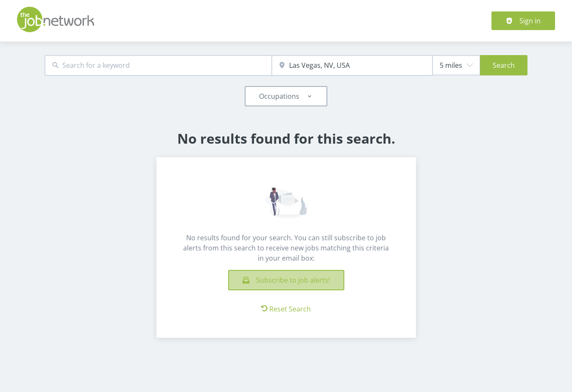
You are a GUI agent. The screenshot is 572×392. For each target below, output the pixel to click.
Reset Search (286, 309)
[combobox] (158, 65)
